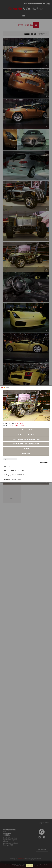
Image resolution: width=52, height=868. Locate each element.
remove (30, 865)
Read (44, 864)
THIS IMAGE (19, 423)
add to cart (26, 430)
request (26, 453)
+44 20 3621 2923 (18, 425)
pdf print (26, 449)
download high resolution (26, 444)
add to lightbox (26, 434)
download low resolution (26, 439)
